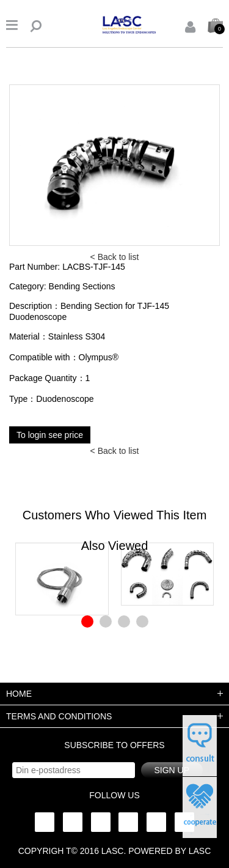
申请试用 (200, 746)
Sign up (172, 770)
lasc (113, 851)
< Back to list (115, 257)
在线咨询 (200, 807)
